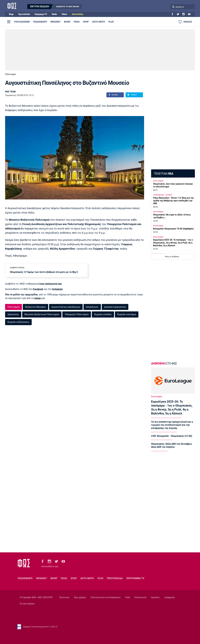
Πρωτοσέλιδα (24, 14)
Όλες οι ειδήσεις (172, 257)
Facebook (38, 289)
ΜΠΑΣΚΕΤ (56, 22)
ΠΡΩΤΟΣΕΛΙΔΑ (115, 578)
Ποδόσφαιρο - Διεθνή (162, 195)
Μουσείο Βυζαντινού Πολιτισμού (42, 314)
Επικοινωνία (141, 597)
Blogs (11, 14)
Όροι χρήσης (80, 597)
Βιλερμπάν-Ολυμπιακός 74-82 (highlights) (173, 229)
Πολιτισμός (11, 74)
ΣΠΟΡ (86, 22)
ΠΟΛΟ (77, 22)
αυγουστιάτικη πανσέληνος (66, 307)
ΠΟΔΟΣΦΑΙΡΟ (40, 22)
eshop (38, 298)
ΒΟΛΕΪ (67, 22)
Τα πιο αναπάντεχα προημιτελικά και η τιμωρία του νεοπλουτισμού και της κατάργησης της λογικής (172, 425)
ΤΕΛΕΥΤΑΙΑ (164, 174)
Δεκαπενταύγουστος (115, 307)
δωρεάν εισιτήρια (127, 314)
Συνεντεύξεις (78, 14)
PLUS (111, 22)
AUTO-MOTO (99, 22)
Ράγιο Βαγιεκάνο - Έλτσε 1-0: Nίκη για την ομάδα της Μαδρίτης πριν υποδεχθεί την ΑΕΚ (173, 201)
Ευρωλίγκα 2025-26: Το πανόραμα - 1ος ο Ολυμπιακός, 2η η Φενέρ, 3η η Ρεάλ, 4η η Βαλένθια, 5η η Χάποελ (173, 243)
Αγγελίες (155, 597)
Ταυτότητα (64, 597)
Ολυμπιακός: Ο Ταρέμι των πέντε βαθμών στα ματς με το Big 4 (44, 272)
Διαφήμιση (169, 597)
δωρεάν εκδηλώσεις (18, 322)
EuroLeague (158, 181)
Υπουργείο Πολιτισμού (77, 314)
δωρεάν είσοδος (103, 314)
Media (54, 14)
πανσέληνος (92, 307)
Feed (128, 597)
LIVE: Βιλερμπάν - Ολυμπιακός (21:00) (172, 436)
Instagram (57, 289)
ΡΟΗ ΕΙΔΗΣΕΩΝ (22, 22)
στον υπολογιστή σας (51, 284)
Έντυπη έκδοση (27, 604)
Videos (64, 14)
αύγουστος (13, 314)
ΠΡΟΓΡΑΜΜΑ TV (135, 578)
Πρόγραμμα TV (41, 14)
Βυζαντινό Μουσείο (35, 307)
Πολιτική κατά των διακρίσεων (106, 597)
